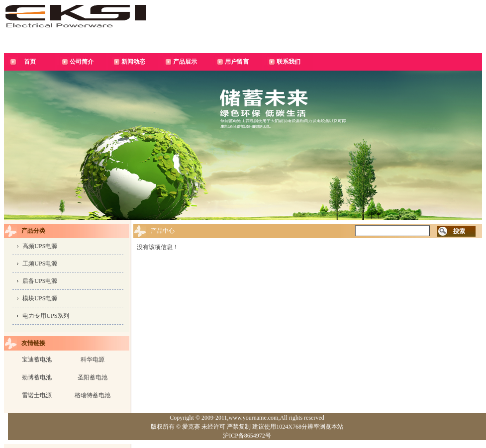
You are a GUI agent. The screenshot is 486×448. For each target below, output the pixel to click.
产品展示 (185, 62)
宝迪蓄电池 (37, 359)
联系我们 (289, 62)
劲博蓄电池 (37, 377)
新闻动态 (133, 62)
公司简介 (82, 62)
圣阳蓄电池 (93, 377)
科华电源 (93, 359)
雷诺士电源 (37, 395)
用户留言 (237, 62)
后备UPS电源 (40, 281)
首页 (30, 62)
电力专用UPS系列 (46, 316)
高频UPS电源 (40, 246)
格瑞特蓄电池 (93, 395)
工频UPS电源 (40, 264)
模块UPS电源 (40, 298)
